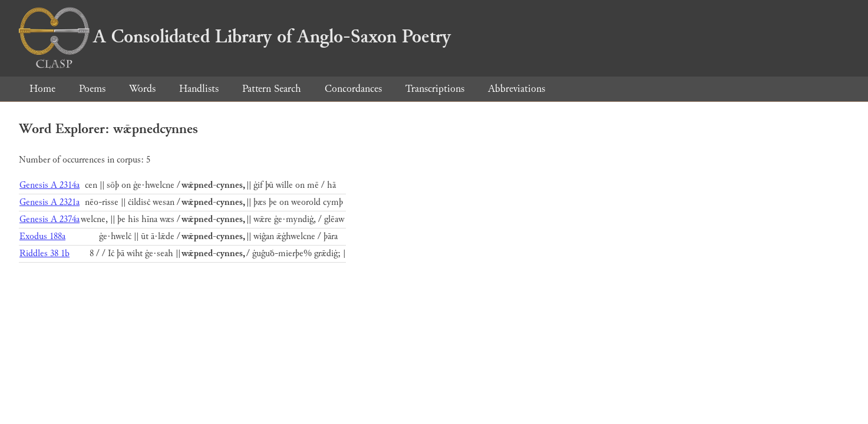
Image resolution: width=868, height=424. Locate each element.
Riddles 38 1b (44, 254)
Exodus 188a (42, 236)
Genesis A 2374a (49, 219)
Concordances (353, 89)
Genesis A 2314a (49, 185)
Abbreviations (516, 89)
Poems (92, 89)
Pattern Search (272, 89)
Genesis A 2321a (49, 202)
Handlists (199, 89)
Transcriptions (435, 89)
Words (142, 89)
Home (42, 89)
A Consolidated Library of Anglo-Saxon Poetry (235, 37)
